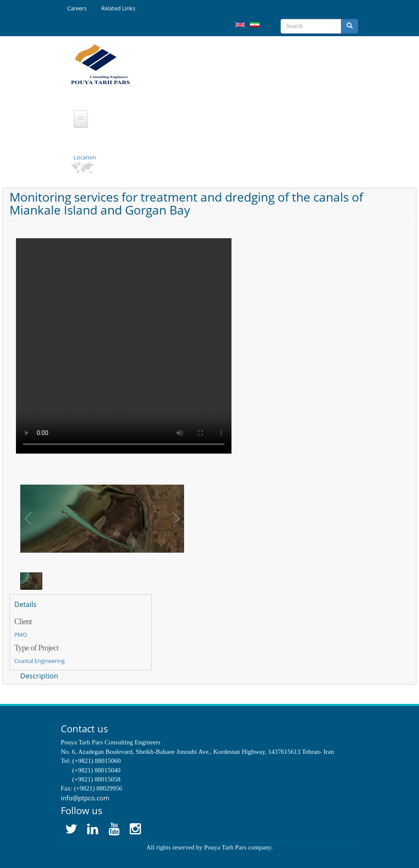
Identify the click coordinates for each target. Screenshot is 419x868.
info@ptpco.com (85, 798)
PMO (21, 635)
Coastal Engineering (39, 661)
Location (85, 157)
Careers (77, 8)
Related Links (118, 8)
